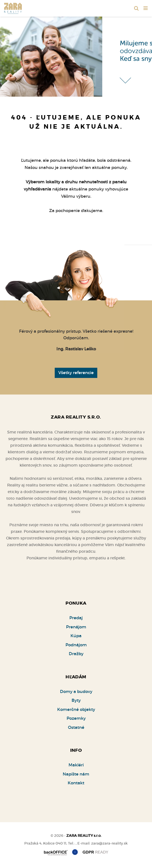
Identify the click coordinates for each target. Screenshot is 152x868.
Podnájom (76, 645)
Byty (76, 700)
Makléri (76, 765)
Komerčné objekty (76, 709)
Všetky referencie (76, 373)
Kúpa (76, 636)
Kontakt (76, 783)
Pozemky (76, 718)
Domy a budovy (76, 691)
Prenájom (76, 627)
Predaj (76, 618)
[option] (76, 55)
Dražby (76, 654)
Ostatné (76, 727)
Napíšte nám (76, 774)
